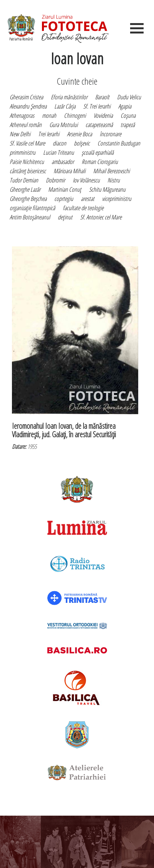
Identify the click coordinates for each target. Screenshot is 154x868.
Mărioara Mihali (69, 171)
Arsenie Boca (80, 134)
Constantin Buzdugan (119, 143)
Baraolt (102, 97)
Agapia (125, 106)
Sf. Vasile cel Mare (27, 143)
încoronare (110, 134)
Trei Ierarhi (49, 134)
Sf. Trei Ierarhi (97, 106)
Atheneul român (26, 125)
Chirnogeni (75, 115)
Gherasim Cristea (26, 97)
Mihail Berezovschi (111, 171)
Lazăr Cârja (65, 106)
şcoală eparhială (98, 152)
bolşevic (82, 143)
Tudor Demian (24, 180)
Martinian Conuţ (65, 189)
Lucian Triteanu (59, 152)
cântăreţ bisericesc (28, 171)
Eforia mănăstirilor (69, 97)
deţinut (65, 217)
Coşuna (128, 115)
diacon (59, 143)
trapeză (128, 125)
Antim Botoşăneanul (30, 217)
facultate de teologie (83, 208)
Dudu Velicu (129, 97)
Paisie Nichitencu (27, 162)
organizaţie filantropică (32, 208)
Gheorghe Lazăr (25, 189)
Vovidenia (103, 115)
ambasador (63, 162)
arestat (88, 199)
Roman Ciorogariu (100, 162)
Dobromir (55, 180)
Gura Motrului (64, 125)
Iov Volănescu (86, 180)
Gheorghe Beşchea (28, 199)
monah (49, 115)
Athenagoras (22, 115)
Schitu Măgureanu (107, 189)
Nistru (114, 180)
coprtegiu (64, 199)
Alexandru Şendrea (28, 106)
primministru (23, 152)
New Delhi (20, 134)
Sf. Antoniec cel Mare (101, 217)
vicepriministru (117, 199)
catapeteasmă (99, 125)
